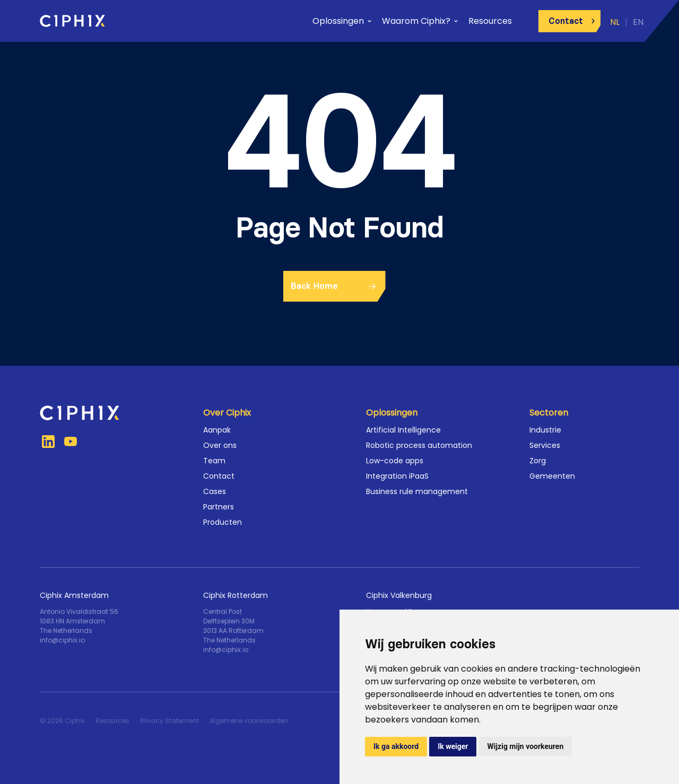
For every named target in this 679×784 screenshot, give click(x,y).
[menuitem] (612, 21)
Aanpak (217, 430)
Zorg (538, 461)
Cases (215, 491)
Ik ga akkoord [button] (396, 746)
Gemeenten (552, 476)
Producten (223, 522)
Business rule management (417, 491)
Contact (219, 476)
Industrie (545, 430)
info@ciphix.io (62, 640)
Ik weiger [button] (453, 746)
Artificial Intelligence (403, 430)
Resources (112, 721)
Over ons (220, 445)
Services (545, 445)
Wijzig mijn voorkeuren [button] (525, 746)
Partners (219, 507)
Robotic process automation (419, 445)
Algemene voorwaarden (249, 721)
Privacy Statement (169, 721)
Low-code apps (395, 461)
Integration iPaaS (397, 476)
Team (214, 461)
